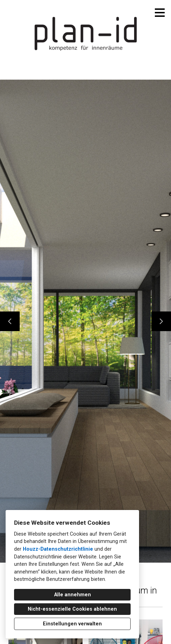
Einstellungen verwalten (72, 624)
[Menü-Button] (160, 13)
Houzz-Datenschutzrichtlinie (58, 549)
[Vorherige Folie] (10, 321)
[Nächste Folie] (161, 321)
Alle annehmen (73, 595)
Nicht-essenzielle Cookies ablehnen (72, 609)
